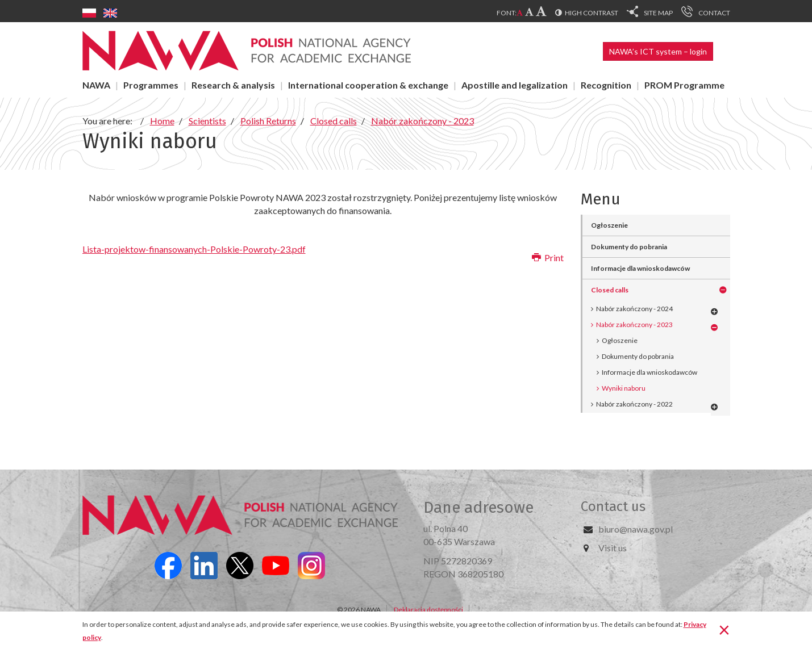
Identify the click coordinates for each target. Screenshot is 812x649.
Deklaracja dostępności (428, 610)
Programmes (151, 85)
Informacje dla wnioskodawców (649, 372)
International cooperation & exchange (368, 85)
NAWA (96, 85)
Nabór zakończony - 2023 (634, 324)
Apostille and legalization (515, 85)
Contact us (613, 506)
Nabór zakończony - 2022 (634, 404)
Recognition (606, 85)
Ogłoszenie (620, 340)
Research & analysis (233, 85)
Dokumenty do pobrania (638, 356)
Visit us (613, 548)
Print (548, 257)
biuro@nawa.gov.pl (636, 529)
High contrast (592, 13)
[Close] (724, 629)
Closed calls (610, 290)
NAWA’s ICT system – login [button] (658, 51)
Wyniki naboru (624, 388)
